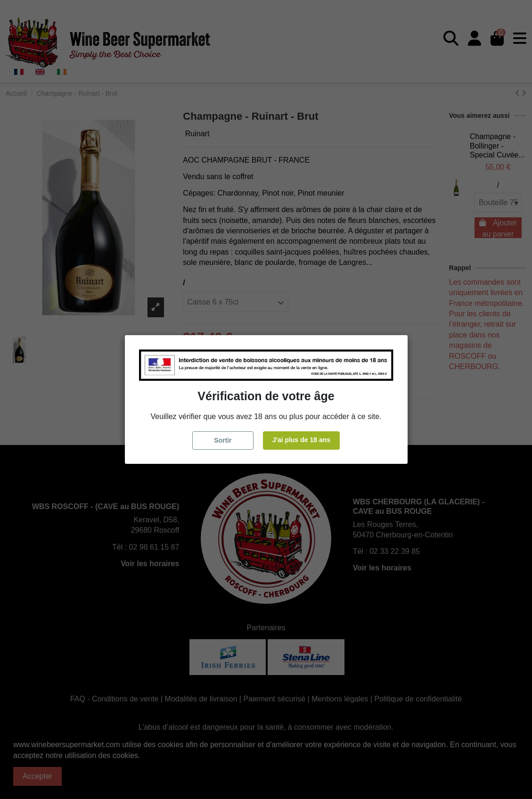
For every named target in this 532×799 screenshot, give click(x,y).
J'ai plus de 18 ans (301, 440)
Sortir (223, 440)
